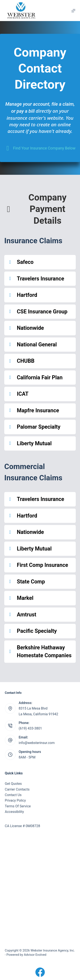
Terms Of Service (18, 806)
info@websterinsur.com (37, 743)
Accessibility (15, 812)
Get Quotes (13, 784)
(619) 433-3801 (30, 728)
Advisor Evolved (35, 955)
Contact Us (13, 795)
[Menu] (73, 11)
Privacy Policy (15, 800)
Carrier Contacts (17, 789)
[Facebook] (40, 972)
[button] (40, 262)
